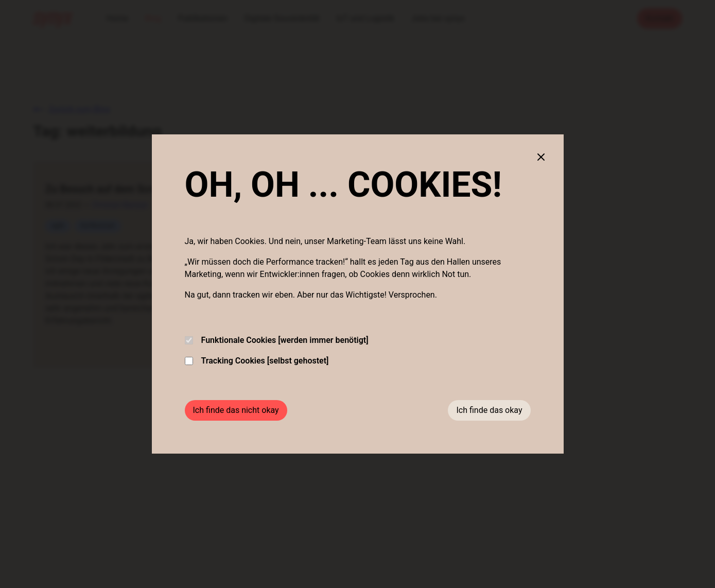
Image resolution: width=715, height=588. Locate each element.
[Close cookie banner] (541, 157)
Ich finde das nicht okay (236, 410)
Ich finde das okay (489, 410)
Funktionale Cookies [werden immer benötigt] (277, 340)
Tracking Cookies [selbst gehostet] (257, 361)
